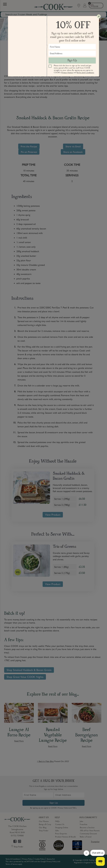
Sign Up (72, 60)
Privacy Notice (67, 72)
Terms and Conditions (85, 72)
